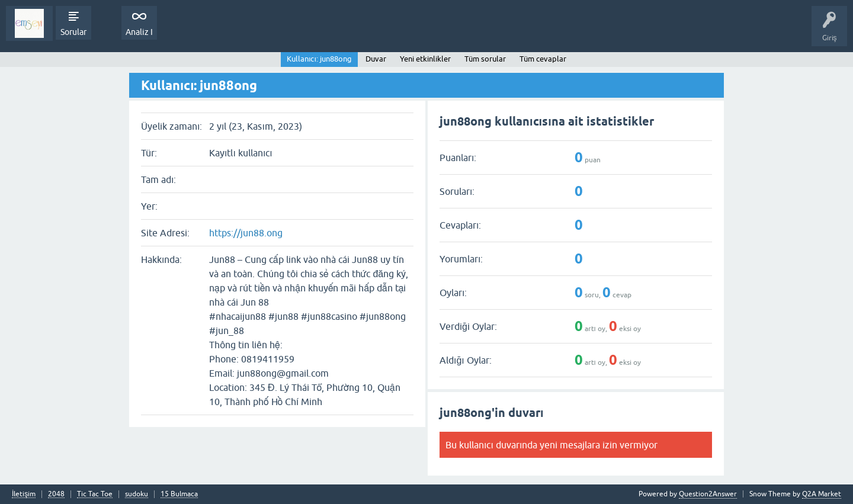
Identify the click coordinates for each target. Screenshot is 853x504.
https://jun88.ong (246, 233)
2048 (56, 494)
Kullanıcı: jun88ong (319, 59)
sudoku (137, 494)
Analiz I (139, 32)
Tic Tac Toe (95, 494)
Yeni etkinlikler (425, 59)
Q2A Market (822, 494)
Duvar (376, 59)
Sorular (73, 32)
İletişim (24, 494)
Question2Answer (708, 494)
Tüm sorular (485, 59)
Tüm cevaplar (543, 59)
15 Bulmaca (179, 494)
